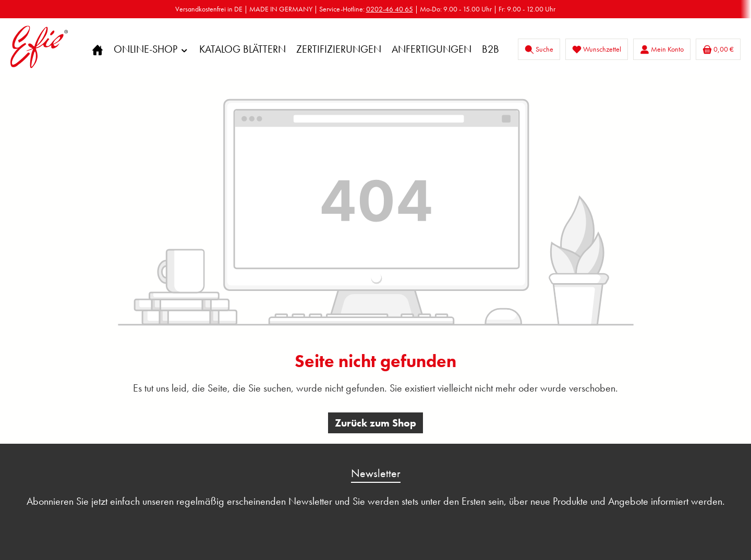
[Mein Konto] (662, 49)
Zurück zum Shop (375, 423)
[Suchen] (539, 49)
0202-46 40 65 (390, 9)
